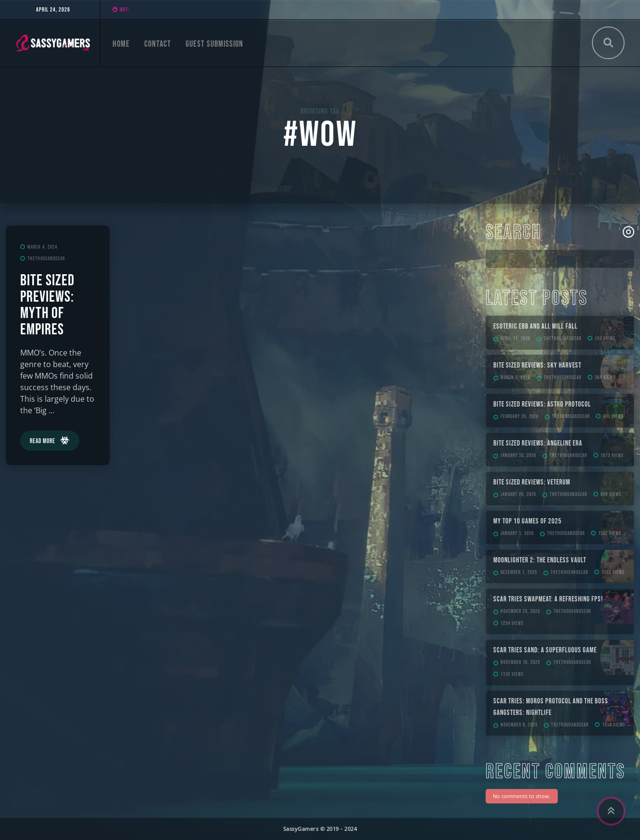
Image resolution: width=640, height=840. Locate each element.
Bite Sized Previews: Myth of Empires (47, 305)
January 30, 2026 (518, 455)
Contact (158, 44)
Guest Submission (214, 44)
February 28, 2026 (520, 416)
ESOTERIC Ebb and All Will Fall (535, 326)
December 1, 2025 (519, 572)
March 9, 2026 (515, 377)
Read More (43, 441)
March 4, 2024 (42, 247)
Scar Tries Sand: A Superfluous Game (545, 650)
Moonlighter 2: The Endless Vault (540, 560)
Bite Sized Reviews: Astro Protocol (542, 404)
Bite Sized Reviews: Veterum (532, 482)
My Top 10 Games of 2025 (527, 521)
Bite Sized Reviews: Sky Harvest (537, 365)
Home (121, 44)
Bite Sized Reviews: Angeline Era (538, 443)
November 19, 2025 (520, 662)
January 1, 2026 (517, 533)
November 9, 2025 (519, 725)
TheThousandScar (46, 259)
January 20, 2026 (518, 494)
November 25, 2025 (520, 611)
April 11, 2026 (515, 338)
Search (514, 233)
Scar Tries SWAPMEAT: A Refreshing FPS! (548, 599)
